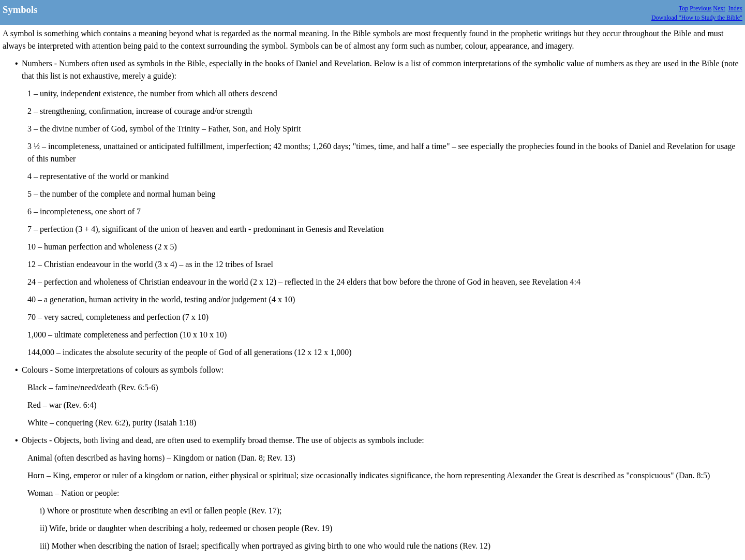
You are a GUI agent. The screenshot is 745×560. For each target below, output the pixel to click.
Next (719, 8)
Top (684, 8)
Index (735, 8)
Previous (701, 8)
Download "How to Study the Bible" (697, 18)
